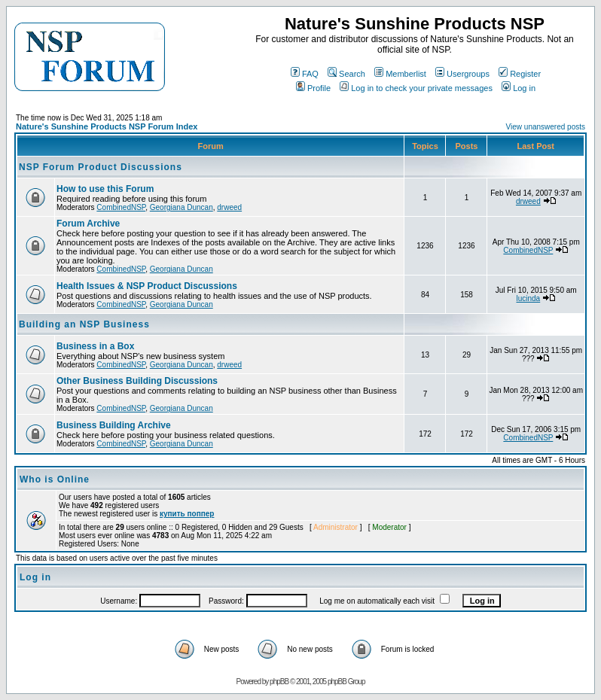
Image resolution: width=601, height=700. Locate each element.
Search (346, 74)
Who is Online (55, 479)
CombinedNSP (121, 207)
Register (520, 74)
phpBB (279, 682)
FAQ (305, 74)
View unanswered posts (546, 127)
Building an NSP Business (84, 324)
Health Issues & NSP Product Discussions (147, 286)
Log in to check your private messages (416, 88)
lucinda (528, 298)
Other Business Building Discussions (137, 381)
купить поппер (187, 514)
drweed (229, 207)
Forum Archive (88, 224)
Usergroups (462, 74)
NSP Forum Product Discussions (101, 167)
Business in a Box (95, 346)
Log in (519, 88)
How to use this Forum (105, 189)
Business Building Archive (114, 425)
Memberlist (400, 74)
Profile (313, 88)
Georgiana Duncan (182, 207)
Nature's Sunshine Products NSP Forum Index (107, 126)
